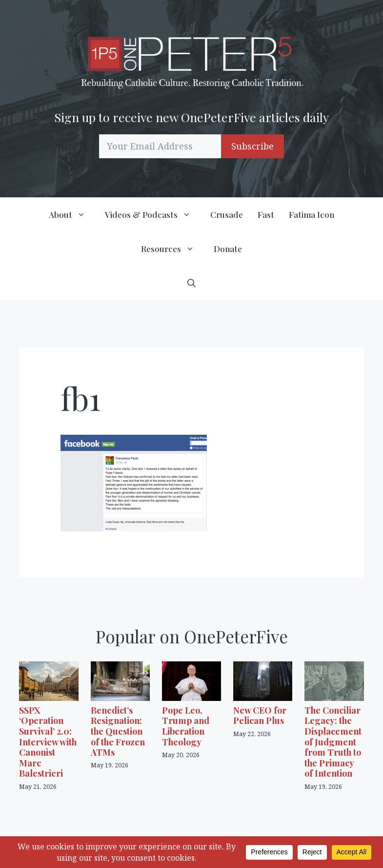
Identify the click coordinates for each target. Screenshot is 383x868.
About (73, 214)
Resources (174, 249)
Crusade (227, 214)
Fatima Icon (312, 214)
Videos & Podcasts (154, 214)
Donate (228, 249)
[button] (191, 283)
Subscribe (252, 146)
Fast (266, 214)
